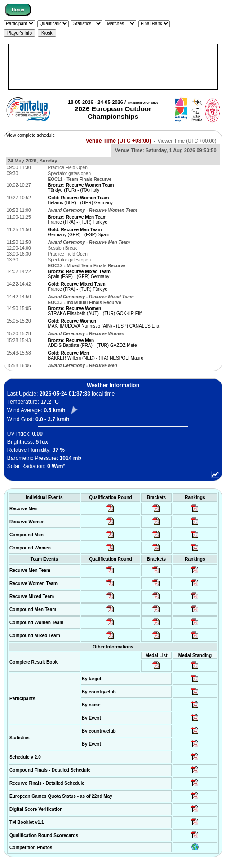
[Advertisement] (113, 67)
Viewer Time (187, 141)
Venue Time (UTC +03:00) (118, 141)
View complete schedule (31, 135)
